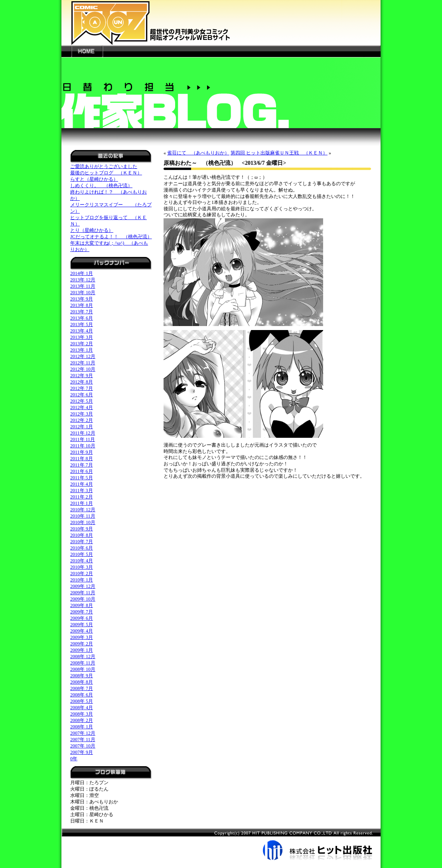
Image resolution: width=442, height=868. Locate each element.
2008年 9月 (82, 676)
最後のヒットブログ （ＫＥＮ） (106, 173)
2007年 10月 (83, 746)
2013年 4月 (82, 331)
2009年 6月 (82, 618)
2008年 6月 (82, 695)
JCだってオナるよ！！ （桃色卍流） (111, 237)
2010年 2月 (82, 573)
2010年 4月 (82, 561)
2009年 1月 (82, 650)
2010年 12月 (83, 510)
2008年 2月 (82, 720)
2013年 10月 (83, 293)
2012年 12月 (83, 356)
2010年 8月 (82, 535)
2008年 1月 (82, 727)
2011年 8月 (82, 459)
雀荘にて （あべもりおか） (198, 153)
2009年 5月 (82, 625)
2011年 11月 (83, 439)
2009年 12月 (83, 586)
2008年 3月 (82, 714)
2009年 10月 (83, 599)
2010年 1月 (82, 580)
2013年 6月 (82, 318)
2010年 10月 (83, 522)
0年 (74, 759)
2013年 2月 (82, 344)
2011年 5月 (82, 478)
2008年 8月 (82, 682)
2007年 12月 (83, 733)
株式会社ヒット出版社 (221, 844)
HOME (87, 51)
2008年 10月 (83, 669)
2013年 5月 (82, 324)
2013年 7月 (82, 312)
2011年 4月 (82, 484)
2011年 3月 (82, 490)
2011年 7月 (82, 465)
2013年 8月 (82, 305)
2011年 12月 (83, 433)
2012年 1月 (82, 427)
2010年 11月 (83, 516)
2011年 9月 (82, 452)
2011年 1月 (82, 503)
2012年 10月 (83, 369)
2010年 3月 (82, 567)
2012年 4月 (82, 407)
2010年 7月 (82, 542)
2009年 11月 (83, 593)
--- (66, 51)
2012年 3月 (82, 414)
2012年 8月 (82, 382)
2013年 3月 (82, 337)
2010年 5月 (82, 554)
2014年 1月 (82, 273)
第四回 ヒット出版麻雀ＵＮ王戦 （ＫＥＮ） (279, 153)
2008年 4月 (82, 708)
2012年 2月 (82, 420)
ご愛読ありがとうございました (104, 166)
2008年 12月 (83, 656)
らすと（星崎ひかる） (94, 179)
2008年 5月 (82, 701)
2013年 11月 (83, 286)
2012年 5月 (82, 401)
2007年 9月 (82, 752)
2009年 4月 (82, 631)
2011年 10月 (83, 446)
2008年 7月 (82, 688)
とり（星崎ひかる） (92, 230)
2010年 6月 (82, 548)
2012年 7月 (82, 388)
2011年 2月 (82, 497)
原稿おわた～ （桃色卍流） (200, 163)
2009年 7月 (82, 612)
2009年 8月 (82, 605)
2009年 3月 (82, 637)
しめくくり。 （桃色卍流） (101, 186)
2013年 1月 (82, 350)
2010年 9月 (82, 529)
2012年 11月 (83, 363)
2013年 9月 (82, 299)
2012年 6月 (82, 395)
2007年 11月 (83, 739)
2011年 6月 (82, 471)
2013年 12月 (83, 280)
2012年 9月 (82, 376)
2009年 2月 (82, 644)
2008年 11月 (83, 663)
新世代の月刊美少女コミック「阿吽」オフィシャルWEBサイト (221, 23)
